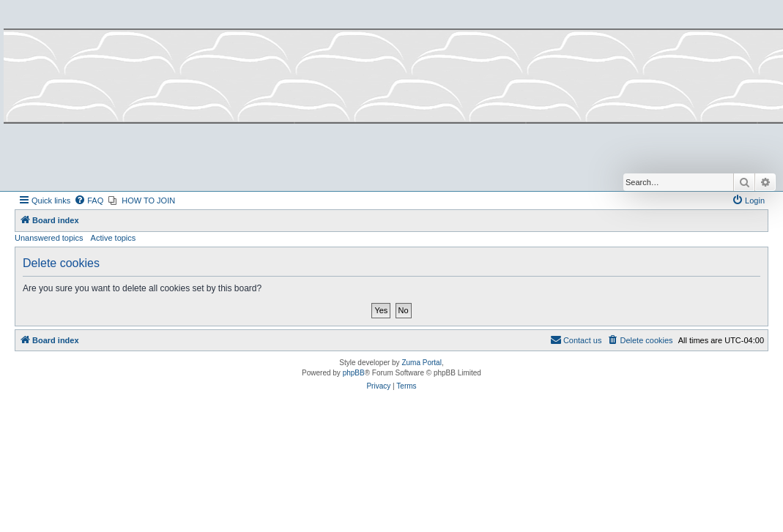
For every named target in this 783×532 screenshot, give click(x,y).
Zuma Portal (421, 363)
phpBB (354, 373)
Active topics (114, 238)
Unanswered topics (49, 238)
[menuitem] (89, 201)
